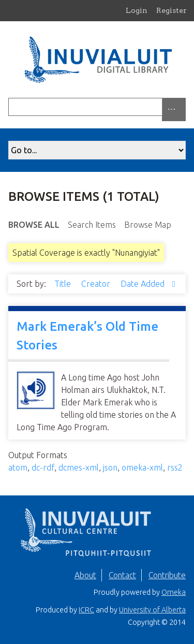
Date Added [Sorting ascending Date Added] (144, 284)
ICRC (86, 610)
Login (137, 10)
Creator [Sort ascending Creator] (97, 284)
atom (18, 467)
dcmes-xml (79, 467)
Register (171, 10)
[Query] (97, 107)
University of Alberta (152, 610)
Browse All (34, 225)
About (85, 575)
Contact (122, 575)
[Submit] (183, 107)
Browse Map (148, 225)
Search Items (92, 225)
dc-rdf (43, 467)
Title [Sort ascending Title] (64, 284)
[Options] (174, 109)
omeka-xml (142, 467)
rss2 (175, 467)
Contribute (167, 575)
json (110, 467)
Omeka (174, 592)
